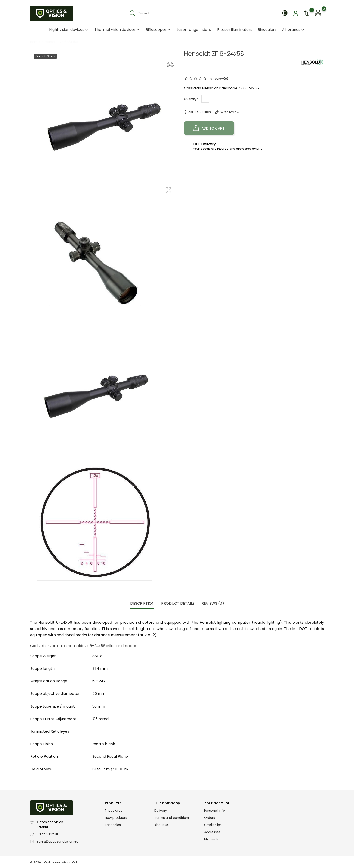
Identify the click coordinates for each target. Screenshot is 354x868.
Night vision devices (69, 30)
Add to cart (209, 128)
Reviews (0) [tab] (213, 604)
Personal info (214, 811)
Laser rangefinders (194, 30)
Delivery (161, 811)
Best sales (113, 825)
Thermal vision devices (117, 30)
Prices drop (114, 811)
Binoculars (267, 30)
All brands (293, 30)
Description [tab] (142, 604)
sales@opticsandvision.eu (58, 841)
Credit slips (213, 825)
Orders (210, 818)
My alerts (211, 839)
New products (116, 818)
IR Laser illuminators (234, 30)
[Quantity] (205, 99)
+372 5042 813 (48, 834)
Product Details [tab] (178, 604)
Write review (230, 112)
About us (161, 825)
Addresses (212, 832)
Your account (217, 803)
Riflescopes (158, 30)
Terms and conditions (172, 818)
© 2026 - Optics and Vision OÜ (54, 862)
